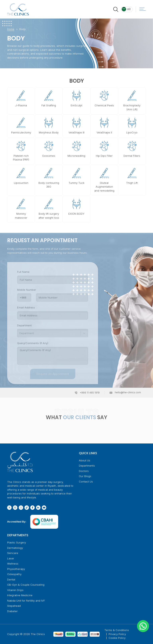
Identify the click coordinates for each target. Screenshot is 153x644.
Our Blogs (85, 476)
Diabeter (12, 611)
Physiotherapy (16, 569)
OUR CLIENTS (79, 417)
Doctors (84, 471)
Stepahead (14, 606)
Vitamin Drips (15, 590)
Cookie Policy (117, 638)
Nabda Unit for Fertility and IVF (26, 601)
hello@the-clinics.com (128, 392)
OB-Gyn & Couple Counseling (26, 585)
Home (11, 29)
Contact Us (86, 482)
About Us (85, 460)
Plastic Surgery (17, 542)
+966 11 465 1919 (90, 393)
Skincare (13, 553)
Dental (11, 579)
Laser (11, 558)
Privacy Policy (117, 634)
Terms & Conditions (117, 630)
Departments (87, 466)
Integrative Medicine (20, 595)
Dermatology (15, 548)
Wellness (13, 564)
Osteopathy (14, 574)
